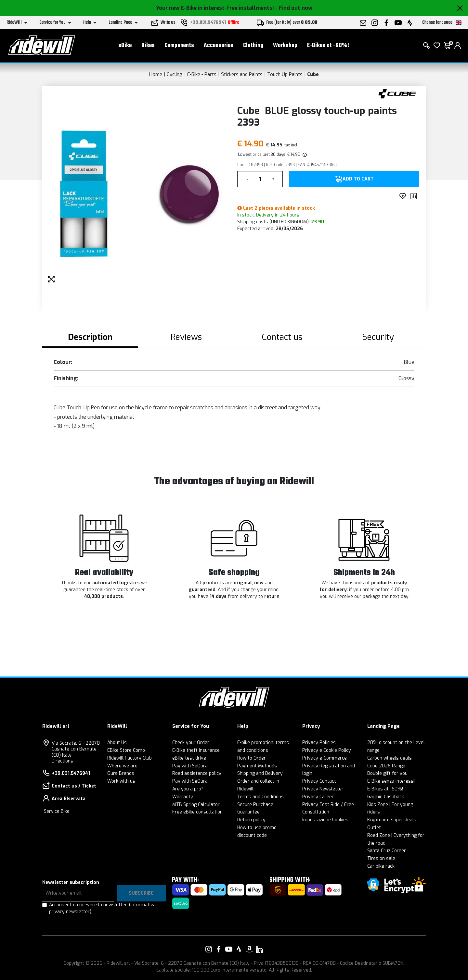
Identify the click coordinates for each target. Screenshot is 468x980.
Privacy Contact (319, 781)
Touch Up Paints (285, 74)
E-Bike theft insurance (196, 750)
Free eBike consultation (197, 812)
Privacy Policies (319, 743)
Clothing (253, 46)
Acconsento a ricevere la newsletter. (102, 908)
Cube (313, 74)
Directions (62, 761)
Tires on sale (381, 858)
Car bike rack (381, 866)
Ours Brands (121, 773)
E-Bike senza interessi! (391, 781)
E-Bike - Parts (202, 74)
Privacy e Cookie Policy (327, 750)
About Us (117, 743)
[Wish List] (437, 45)
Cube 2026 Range (386, 766)
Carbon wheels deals (390, 758)
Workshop (285, 46)
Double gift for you (387, 773)
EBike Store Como (126, 750)
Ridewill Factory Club (130, 758)
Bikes (148, 46)
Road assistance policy (197, 773)
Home (156, 74)
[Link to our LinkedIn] (259, 949)
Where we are (122, 766)
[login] (458, 45)
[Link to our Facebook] (219, 949)
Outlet (374, 828)
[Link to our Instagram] (209, 949)
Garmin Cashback (386, 797)
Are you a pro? (188, 789)
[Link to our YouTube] (229, 949)
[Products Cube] (397, 93)
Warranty (183, 797)
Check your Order (191, 743)
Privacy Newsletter (323, 789)
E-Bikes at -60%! (328, 46)
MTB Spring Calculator (196, 805)
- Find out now (294, 8)
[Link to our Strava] (239, 949)
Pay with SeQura (190, 766)
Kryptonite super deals (392, 820)
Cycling (175, 74)
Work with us (121, 781)
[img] (304, 155)
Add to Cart (358, 179)
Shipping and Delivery (260, 773)
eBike (125, 46)
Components (179, 46)
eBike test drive (189, 758)
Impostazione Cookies (325, 820)
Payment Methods (257, 766)
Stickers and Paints (242, 74)
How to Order (252, 758)
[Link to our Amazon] (249, 949)
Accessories (219, 46)
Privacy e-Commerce (325, 758)
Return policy (251, 820)
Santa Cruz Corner (387, 851)
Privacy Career (318, 797)
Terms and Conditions (260, 797)
